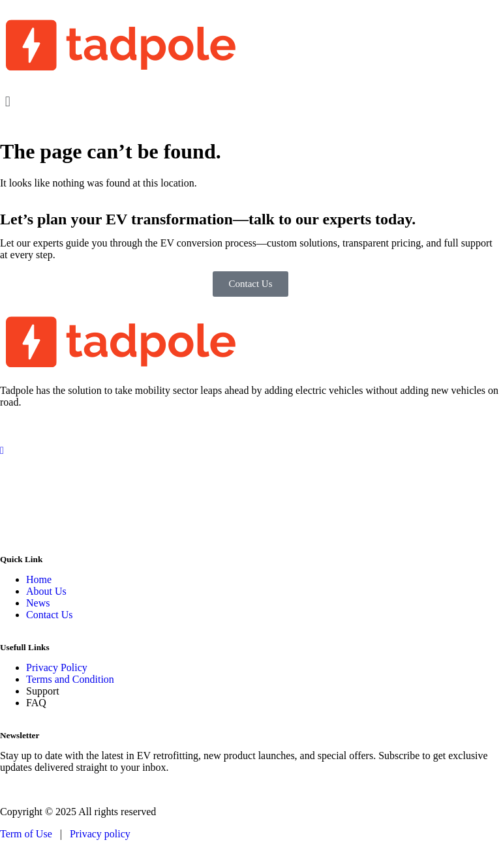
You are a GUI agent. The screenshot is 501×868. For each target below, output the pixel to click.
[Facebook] (250, 425)
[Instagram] (250, 449)
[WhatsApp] (250, 524)
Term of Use (27, 834)
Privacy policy (100, 834)
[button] (250, 101)
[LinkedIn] (250, 475)
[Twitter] (250, 500)
